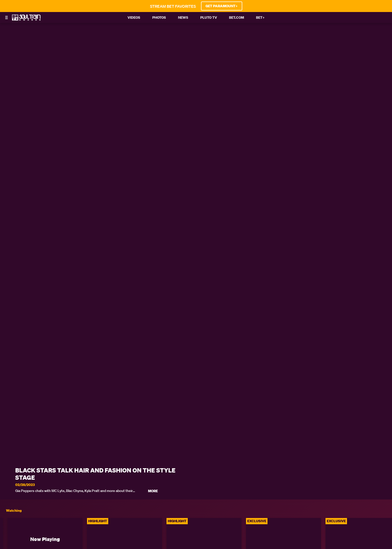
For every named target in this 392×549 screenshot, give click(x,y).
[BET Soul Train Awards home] (26, 19)
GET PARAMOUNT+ (222, 6)
